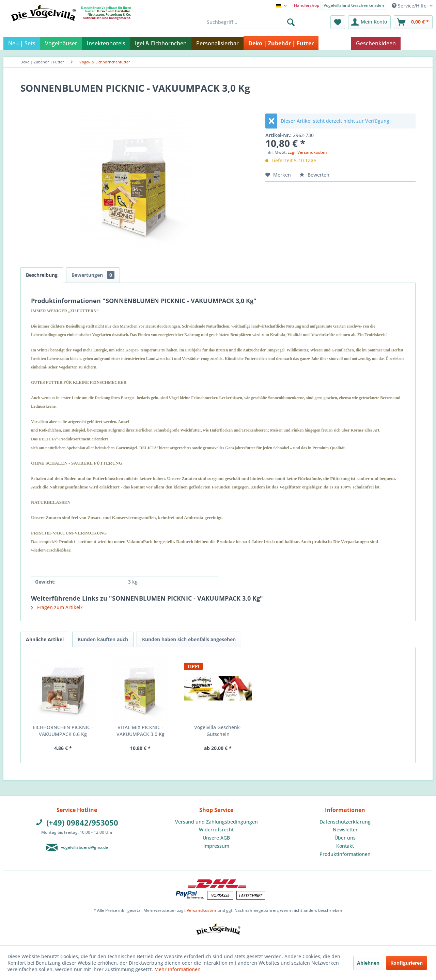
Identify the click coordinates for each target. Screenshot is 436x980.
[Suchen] (291, 22)
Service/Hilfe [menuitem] (410, 6)
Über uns (345, 838)
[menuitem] (307, 5)
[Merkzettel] (338, 22)
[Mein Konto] (369, 22)
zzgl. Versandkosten (307, 152)
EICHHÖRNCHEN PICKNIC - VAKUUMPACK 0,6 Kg (63, 731)
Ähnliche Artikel (45, 639)
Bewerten (314, 175)
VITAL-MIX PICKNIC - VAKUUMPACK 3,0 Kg (141, 731)
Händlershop (307, 5)
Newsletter (345, 830)
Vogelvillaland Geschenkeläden (354, 5)
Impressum (216, 846)
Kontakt (345, 846)
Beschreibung (42, 275)
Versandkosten (201, 910)
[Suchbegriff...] (251, 22)
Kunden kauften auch (103, 639)
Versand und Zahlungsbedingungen (216, 822)
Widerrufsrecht (216, 830)
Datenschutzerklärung (345, 822)
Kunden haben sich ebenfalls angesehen (189, 639)
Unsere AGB (216, 838)
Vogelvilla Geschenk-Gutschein (218, 731)
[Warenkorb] (413, 22)
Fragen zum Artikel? (57, 607)
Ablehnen (368, 963)
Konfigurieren (407, 963)
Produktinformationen (345, 854)
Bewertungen (93, 275)
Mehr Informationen (177, 969)
